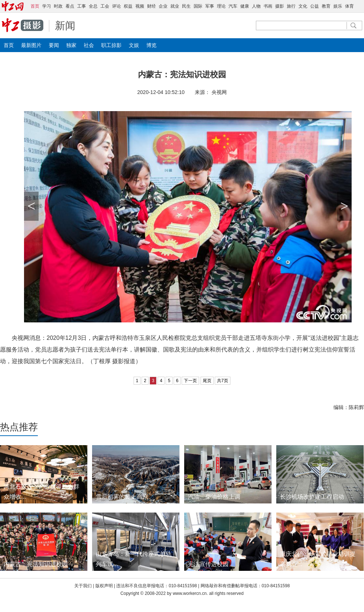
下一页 (190, 381)
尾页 (207, 381)
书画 (268, 6)
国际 (198, 6)
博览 (151, 45)
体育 (349, 6)
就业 (175, 6)
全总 (93, 6)
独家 (71, 45)
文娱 (134, 45)
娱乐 (338, 6)
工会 (105, 6)
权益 (128, 6)
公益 (314, 6)
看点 (70, 6)
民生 (186, 6)
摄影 (280, 6)
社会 (89, 45)
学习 (47, 6)
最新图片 (31, 45)
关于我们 (83, 586)
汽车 (233, 6)
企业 (163, 6)
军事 (210, 6)
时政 (58, 6)
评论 (116, 6)
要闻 (54, 45)
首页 (9, 45)
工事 (82, 6)
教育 (326, 6)
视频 (140, 6)
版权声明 (105, 586)
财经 (151, 6)
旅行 (291, 6)
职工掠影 (111, 45)
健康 (245, 6)
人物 (256, 6)
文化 (303, 6)
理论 (221, 6)
